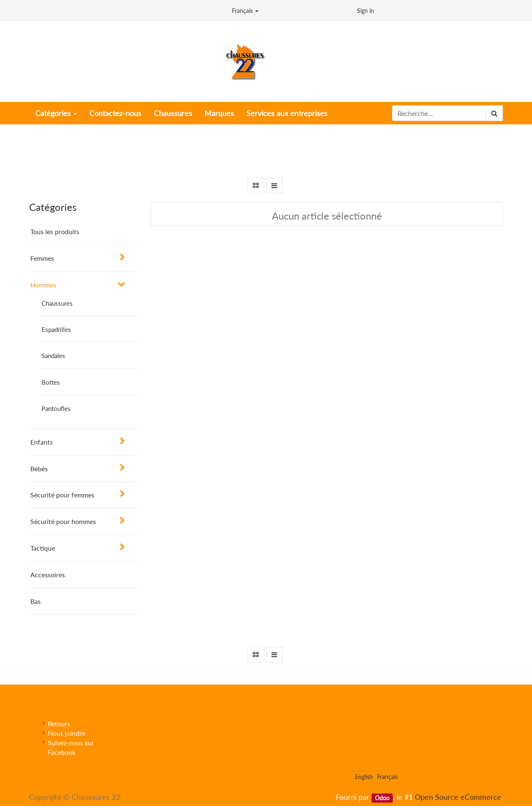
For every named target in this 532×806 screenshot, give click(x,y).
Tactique (43, 548)
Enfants (42, 442)
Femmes (42, 258)
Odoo (382, 798)
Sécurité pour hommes (63, 521)
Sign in (366, 11)
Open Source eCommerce (458, 797)
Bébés (39, 469)
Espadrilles (56, 329)
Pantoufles (56, 408)
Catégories (56, 113)
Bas (36, 601)
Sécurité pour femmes (62, 495)
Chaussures (57, 303)
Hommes (43, 285)
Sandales (53, 356)
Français (245, 11)
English (364, 777)
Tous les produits (55, 231)
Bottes (51, 382)
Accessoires (48, 575)
